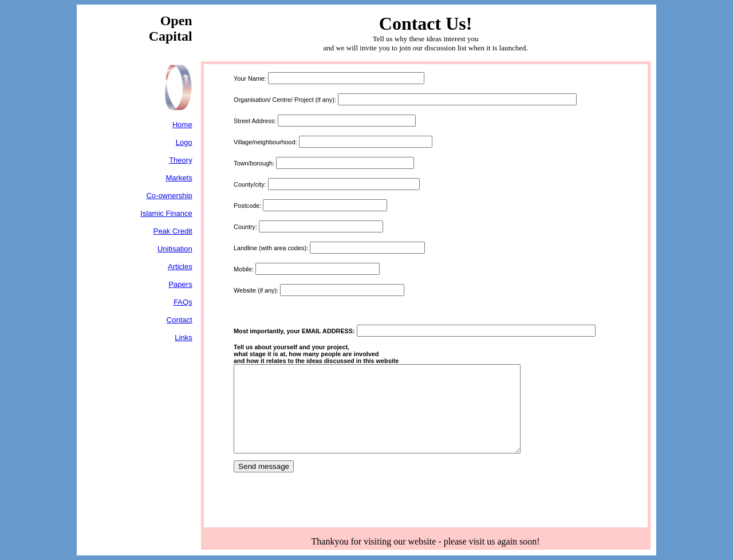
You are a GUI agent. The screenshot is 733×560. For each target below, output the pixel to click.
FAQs (183, 302)
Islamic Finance (166, 213)
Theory (180, 160)
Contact (180, 320)
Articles (180, 267)
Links (183, 338)
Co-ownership (169, 196)
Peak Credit (173, 231)
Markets (179, 178)
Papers (180, 284)
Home (182, 125)
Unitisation (175, 249)
